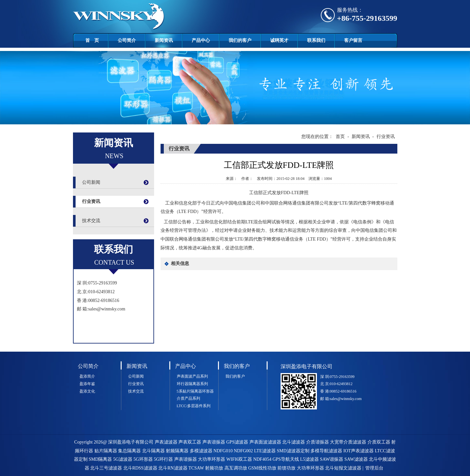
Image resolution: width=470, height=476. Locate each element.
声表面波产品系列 (192, 376)
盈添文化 (87, 391)
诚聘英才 (279, 40)
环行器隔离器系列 (192, 384)
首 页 (92, 40)
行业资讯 (91, 201)
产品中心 (201, 40)
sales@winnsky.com (107, 309)
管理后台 (374, 468)
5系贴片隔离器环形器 (195, 391)
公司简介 (127, 40)
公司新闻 (91, 182)
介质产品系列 (188, 398)
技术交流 (91, 221)
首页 (340, 137)
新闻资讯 (164, 40)
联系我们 (316, 40)
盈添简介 (87, 376)
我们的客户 (240, 40)
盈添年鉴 (87, 384)
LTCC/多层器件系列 (194, 406)
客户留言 (353, 40)
